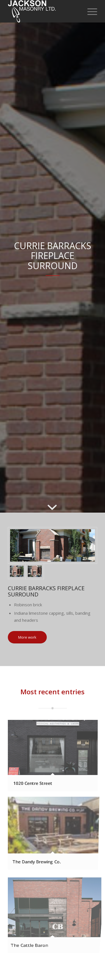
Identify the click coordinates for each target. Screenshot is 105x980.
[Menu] (89, 11)
